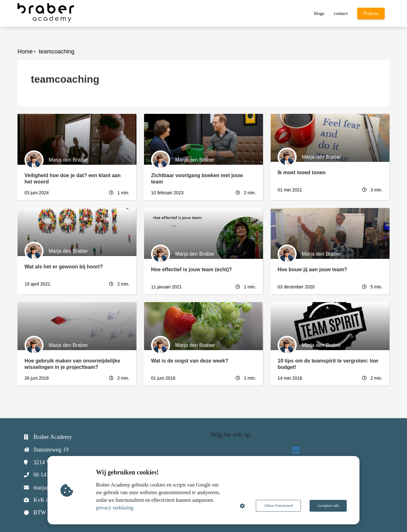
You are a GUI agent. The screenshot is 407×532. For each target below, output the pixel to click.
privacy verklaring (115, 508)
